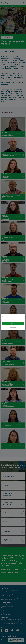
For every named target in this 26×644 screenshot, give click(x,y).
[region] (13, 322)
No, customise (13, 327)
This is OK (13, 324)
